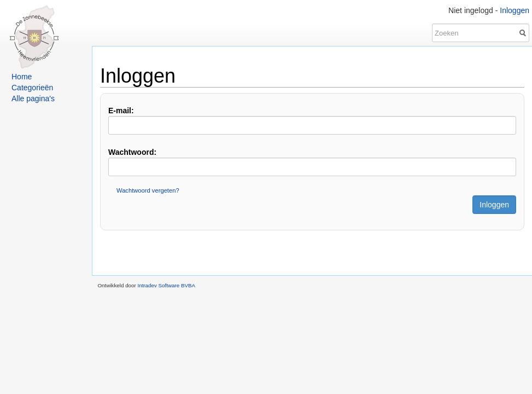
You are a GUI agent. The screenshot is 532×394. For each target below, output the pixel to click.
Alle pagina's (33, 99)
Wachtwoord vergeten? (148, 190)
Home (22, 77)
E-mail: (121, 111)
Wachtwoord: (132, 152)
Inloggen (515, 10)
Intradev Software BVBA (166, 285)
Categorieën (32, 88)
